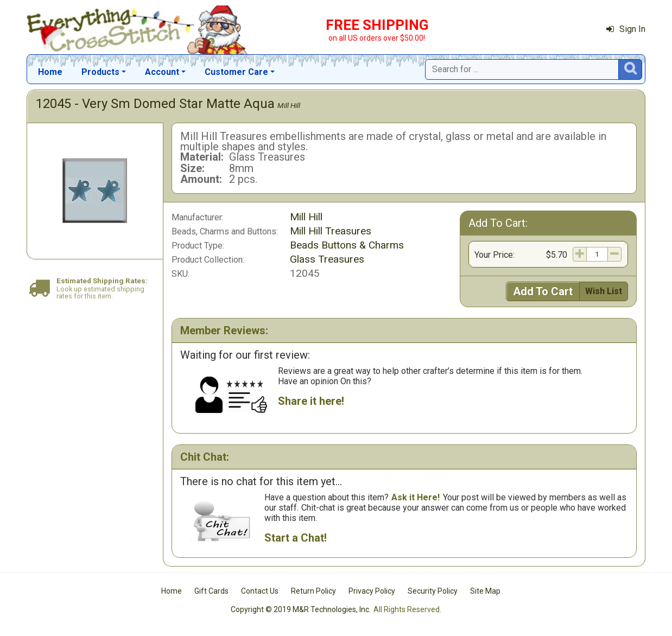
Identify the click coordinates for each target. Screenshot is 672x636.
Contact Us (260, 591)
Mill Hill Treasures (331, 231)
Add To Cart (543, 291)
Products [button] (100, 72)
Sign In (626, 29)
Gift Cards (211, 591)
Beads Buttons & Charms (347, 245)
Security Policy (433, 591)
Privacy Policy (372, 591)
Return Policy (313, 591)
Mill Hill (289, 105)
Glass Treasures (327, 259)
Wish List (604, 291)
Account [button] (162, 72)
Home (50, 72)
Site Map (485, 591)
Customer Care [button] (236, 72)
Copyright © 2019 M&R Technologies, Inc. (301, 609)
